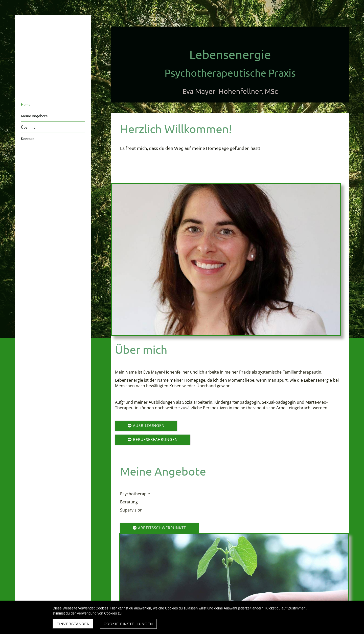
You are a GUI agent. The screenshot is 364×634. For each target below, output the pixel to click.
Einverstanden (73, 624)
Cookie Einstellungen (128, 624)
